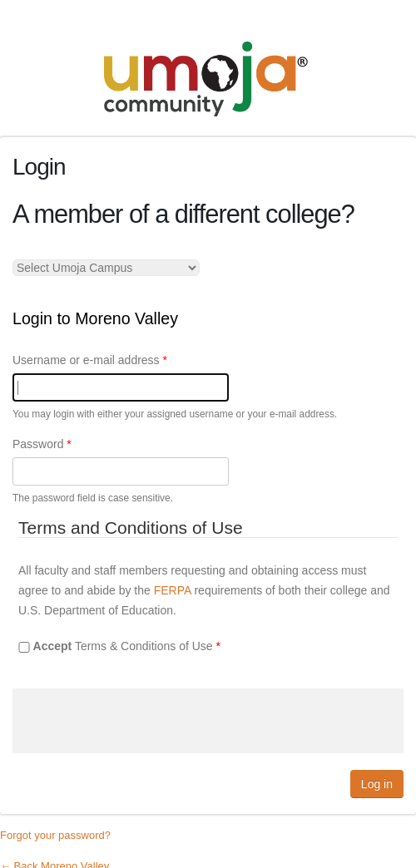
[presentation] (139, 721)
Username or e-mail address (90, 360)
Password (42, 444)
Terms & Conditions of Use (127, 646)
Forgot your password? (55, 835)
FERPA (173, 590)
